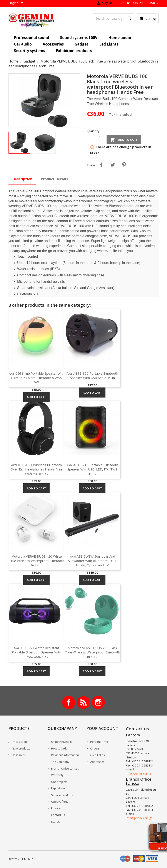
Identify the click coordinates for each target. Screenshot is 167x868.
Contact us (58, 815)
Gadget (81, 44)
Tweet (113, 165)
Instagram (98, 702)
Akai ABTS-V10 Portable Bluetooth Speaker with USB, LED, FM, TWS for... (92, 469)
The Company (60, 762)
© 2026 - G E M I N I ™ (21, 859)
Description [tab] (22, 179)
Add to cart (124, 140)
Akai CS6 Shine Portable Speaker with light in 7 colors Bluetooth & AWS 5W (37, 378)
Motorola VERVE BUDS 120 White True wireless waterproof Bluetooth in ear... (37, 561)
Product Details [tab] (54, 179)
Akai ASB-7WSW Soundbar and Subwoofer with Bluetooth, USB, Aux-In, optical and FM (92, 561)
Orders (95, 748)
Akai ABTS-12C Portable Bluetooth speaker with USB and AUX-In (92, 376)
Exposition (58, 788)
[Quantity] (92, 139)
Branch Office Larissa (65, 768)
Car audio (23, 44)
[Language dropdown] (16, 3)
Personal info (99, 742)
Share (101, 165)
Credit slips (97, 755)
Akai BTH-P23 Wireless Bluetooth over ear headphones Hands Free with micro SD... (37, 469)
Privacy (56, 808)
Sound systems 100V (79, 38)
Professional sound (32, 38)
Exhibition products (74, 51)
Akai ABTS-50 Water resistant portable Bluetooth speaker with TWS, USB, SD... (36, 652)
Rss (83, 702)
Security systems (29, 51)
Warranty (57, 775)
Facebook (69, 702)
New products (21, 748)
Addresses (97, 762)
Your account (103, 728)
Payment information (65, 755)
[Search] (114, 18)
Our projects (59, 782)
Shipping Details (61, 742)
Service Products (62, 795)
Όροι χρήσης (59, 802)
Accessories (53, 44)
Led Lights (109, 44)
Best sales (18, 755)
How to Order (60, 748)
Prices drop (19, 742)
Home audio (120, 38)
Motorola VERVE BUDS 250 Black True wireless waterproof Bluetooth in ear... (92, 652)
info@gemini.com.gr (139, 773)
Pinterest (124, 165)
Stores (55, 822)
